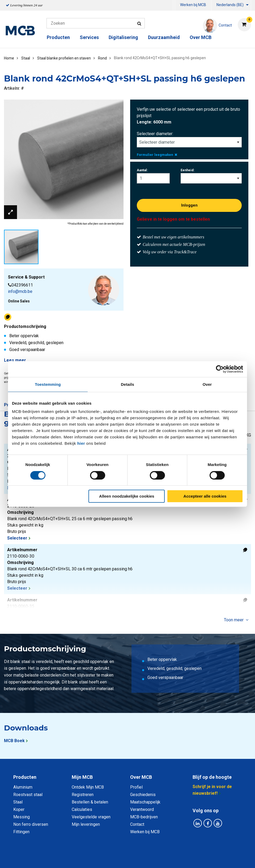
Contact (137, 824)
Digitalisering (123, 37)
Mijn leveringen (86, 824)
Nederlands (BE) (230, 5)
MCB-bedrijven (144, 817)
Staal (18, 802)
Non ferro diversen (31, 824)
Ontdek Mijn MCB (88, 787)
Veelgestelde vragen (91, 817)
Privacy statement (70, 858)
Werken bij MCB (193, 5)
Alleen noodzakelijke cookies (127, 496)
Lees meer (15, 360)
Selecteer (17, 538)
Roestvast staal (28, 795)
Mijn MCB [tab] (82, 777)
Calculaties (82, 809)
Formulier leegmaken (157, 155)
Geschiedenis (143, 795)
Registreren (83, 795)
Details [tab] (127, 384)
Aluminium (23, 787)
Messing (22, 817)
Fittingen (21, 832)
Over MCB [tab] (141, 777)
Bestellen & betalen (90, 802)
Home (9, 58)
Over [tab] (207, 384)
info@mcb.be (20, 291)
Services (89, 37)
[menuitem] (174, 5)
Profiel (136, 787)
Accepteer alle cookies (205, 496)
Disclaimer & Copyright (203, 858)
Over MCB (201, 37)
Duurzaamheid (164, 37)
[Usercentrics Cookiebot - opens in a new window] (220, 369)
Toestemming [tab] (48, 384)
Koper (19, 809)
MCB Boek (14, 741)
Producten (58, 37)
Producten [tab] (25, 777)
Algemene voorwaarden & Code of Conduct (134, 858)
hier (81, 443)
